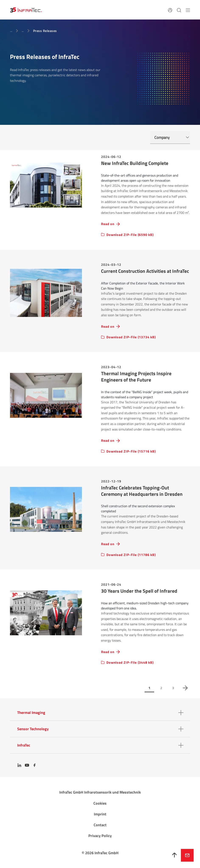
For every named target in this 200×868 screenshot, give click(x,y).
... (11, 31)
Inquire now (187, 855)
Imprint (100, 814)
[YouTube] (27, 765)
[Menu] (188, 10)
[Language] (170, 10)
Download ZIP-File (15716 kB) (131, 451)
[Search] (179, 10)
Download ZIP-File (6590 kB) (130, 235)
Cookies (100, 803)
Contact (100, 825)
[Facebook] (35, 765)
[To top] (175, 855)
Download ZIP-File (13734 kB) (131, 337)
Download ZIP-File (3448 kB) (130, 662)
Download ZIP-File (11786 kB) (131, 555)
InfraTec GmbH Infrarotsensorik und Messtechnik (100, 792)
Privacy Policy (100, 836)
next (185, 688)
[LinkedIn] (19, 765)
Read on (108, 224)
